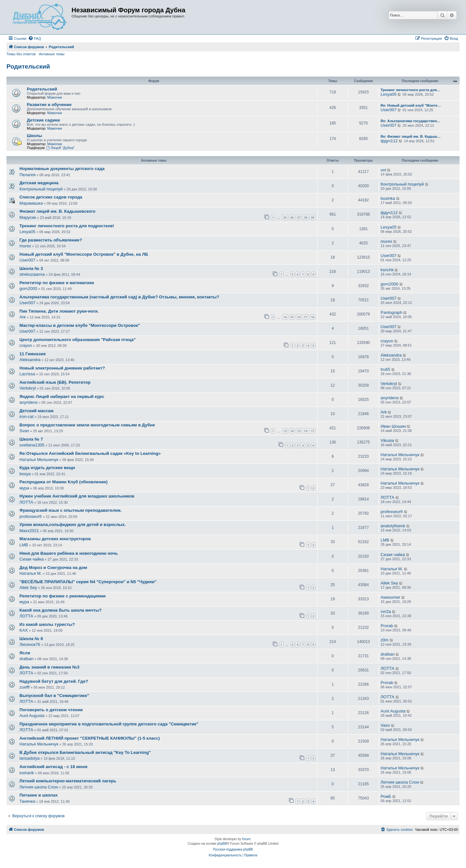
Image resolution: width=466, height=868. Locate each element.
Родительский (28, 66)
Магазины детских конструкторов (55, 539)
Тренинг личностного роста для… (411, 90)
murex (25, 246)
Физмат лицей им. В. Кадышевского (57, 211)
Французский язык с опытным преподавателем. (71, 510)
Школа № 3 (31, 268)
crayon (26, 345)
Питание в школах (39, 795)
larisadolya (29, 758)
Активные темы (52, 54)
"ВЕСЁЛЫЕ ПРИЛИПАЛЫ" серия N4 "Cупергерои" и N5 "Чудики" (88, 582)
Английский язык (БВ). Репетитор (55, 382)
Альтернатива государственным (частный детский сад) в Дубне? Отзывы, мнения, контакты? (119, 297)
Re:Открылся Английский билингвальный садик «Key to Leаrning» (90, 453)
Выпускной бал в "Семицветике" (54, 696)
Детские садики (43, 120)
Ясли (25, 653)
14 (285, 317)
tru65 (385, 369)
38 (305, 217)
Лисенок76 (30, 644)
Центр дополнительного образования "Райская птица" (78, 340)
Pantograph (391, 312)
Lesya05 (388, 94)
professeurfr (31, 516)
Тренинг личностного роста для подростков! (67, 226)
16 (299, 317)
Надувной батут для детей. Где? (54, 681)
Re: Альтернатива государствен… (411, 121)
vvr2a (386, 611)
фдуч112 (389, 141)
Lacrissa (27, 374)
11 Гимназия (33, 354)
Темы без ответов (21, 54)
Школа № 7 (31, 439)
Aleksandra (30, 360)
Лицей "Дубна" (60, 148)
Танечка (27, 801)
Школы (34, 136)
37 (299, 217)
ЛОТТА (26, 502)
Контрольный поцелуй (41, 189)
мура (24, 488)
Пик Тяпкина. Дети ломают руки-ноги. (59, 311)
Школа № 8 (31, 639)
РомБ (386, 796)
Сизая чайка (32, 559)
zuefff (24, 687)
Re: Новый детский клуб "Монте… (411, 105)
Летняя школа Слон (39, 787)
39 (313, 217)
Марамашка (31, 203)
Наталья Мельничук (39, 460)
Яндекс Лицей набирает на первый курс (62, 396)
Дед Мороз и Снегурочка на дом (53, 568)
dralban (26, 659)
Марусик (28, 217)
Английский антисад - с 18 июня (53, 767)
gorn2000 (28, 289)
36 (292, 217)
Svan (24, 431)
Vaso (385, 725)
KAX (24, 630)
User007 (388, 110)
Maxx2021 (29, 531)
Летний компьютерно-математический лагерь (68, 781)
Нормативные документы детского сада (62, 169)
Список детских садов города (51, 197)
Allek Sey (28, 588)
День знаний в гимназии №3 (49, 667)
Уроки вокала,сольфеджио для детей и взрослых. (73, 525)
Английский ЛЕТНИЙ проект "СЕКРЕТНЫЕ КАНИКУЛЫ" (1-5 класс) (90, 738)
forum (246, 839)
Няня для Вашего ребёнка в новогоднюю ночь (69, 553)
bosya (25, 474)
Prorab (387, 626)
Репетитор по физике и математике (57, 283)
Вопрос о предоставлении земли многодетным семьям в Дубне (87, 425)
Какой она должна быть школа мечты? (61, 610)
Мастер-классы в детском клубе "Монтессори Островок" (80, 325)
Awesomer (390, 597)
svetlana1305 (32, 445)
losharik (27, 773)
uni (383, 170)
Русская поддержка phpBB (233, 849)
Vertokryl (28, 388)
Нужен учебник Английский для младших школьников (77, 496)
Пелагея (28, 175)
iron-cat (26, 417)
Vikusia (387, 440)
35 (285, 217)
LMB (24, 545)
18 (313, 317)
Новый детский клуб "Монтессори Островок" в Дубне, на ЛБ (84, 254)
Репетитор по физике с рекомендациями (62, 596)
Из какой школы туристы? (47, 624)
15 (292, 317)
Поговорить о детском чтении (51, 710)
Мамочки (55, 97)
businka (388, 198)
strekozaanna (32, 274)
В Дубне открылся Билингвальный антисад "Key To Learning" (85, 752)
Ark (23, 317)
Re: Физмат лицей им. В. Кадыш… (411, 136)
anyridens (28, 402)
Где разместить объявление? (51, 240)
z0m (385, 640)
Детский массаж (36, 411)
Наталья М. (31, 573)
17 (305, 317)
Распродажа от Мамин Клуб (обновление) (64, 482)
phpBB (222, 844)
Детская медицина (39, 183)
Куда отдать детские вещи (47, 468)
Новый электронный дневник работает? (62, 368)
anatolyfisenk (393, 526)
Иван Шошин (393, 426)
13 (285, 431)
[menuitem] (35, 38)
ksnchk (387, 270)
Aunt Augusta (32, 716)
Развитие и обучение (49, 105)
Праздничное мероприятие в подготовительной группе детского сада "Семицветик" (109, 724)
